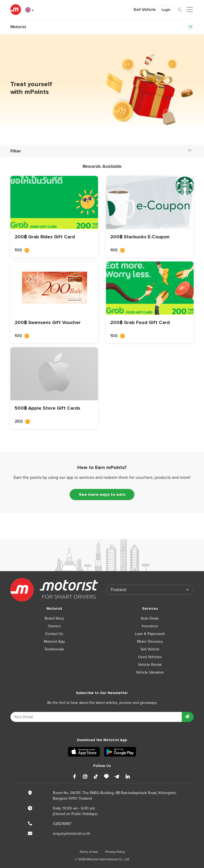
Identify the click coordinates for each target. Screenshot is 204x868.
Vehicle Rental (150, 665)
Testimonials (54, 649)
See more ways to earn (102, 495)
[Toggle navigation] (190, 27)
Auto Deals (150, 618)
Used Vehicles (150, 657)
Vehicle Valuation (150, 672)
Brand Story (54, 618)
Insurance (150, 626)
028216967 (62, 824)
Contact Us (54, 634)
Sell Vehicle (145, 10)
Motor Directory (150, 641)
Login (166, 10)
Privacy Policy (115, 852)
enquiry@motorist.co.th (72, 834)
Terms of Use (89, 852)
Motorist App (54, 641)
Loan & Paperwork (150, 634)
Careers (54, 626)
